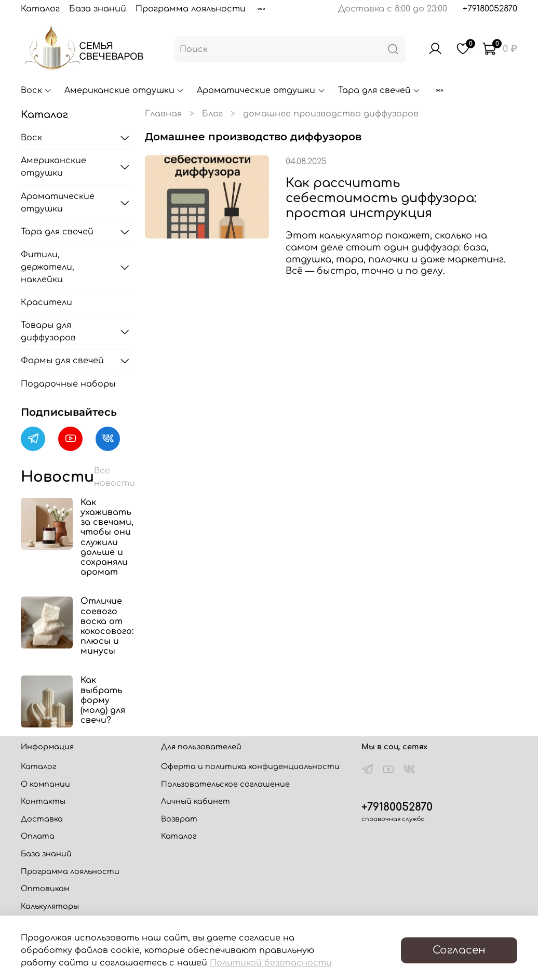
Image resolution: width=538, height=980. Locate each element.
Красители (46, 302)
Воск (36, 90)
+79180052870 (490, 9)
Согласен (459, 950)
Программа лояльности (191, 9)
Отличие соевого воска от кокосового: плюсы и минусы (107, 626)
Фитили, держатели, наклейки (48, 267)
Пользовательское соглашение (225, 784)
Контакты (43, 801)
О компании (45, 784)
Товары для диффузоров (48, 332)
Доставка (42, 819)
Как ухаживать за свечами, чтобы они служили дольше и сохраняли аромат (107, 537)
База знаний (98, 9)
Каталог (40, 9)
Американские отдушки (124, 90)
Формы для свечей (62, 361)
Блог (212, 114)
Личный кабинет (196, 801)
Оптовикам (45, 889)
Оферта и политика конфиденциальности (250, 766)
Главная (163, 114)
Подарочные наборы (68, 384)
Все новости (115, 477)
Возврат (179, 819)
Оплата (38, 836)
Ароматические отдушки (261, 90)
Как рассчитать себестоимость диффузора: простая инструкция (381, 198)
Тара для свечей (379, 90)
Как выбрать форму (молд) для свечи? (103, 700)
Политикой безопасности (271, 963)
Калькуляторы (50, 906)
